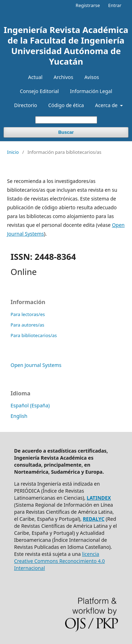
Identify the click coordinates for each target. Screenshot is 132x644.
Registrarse (88, 5)
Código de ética (66, 105)
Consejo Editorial (39, 91)
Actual (35, 77)
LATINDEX (99, 498)
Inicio (13, 152)
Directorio (26, 105)
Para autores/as (27, 325)
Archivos (63, 77)
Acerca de (107, 105)
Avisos (92, 77)
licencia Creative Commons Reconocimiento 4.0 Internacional (59, 561)
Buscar (66, 132)
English (19, 416)
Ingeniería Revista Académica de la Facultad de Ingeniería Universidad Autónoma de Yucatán (66, 45)
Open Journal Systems (36, 365)
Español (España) (30, 405)
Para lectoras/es (28, 314)
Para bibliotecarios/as (34, 335)
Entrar (115, 5)
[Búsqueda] (66, 120)
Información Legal (91, 91)
